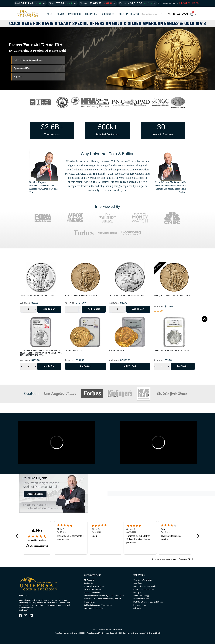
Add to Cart (49, 309)
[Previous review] (17, 536)
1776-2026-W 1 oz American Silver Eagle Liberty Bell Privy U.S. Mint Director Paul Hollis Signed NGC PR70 (41, 353)
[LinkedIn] (31, 616)
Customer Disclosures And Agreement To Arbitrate (104, 596)
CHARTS (135, 14)
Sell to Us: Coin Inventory (94, 589)
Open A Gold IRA (22, 68)
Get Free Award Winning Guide (28, 60)
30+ (163, 127)
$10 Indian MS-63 (117, 351)
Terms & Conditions (92, 593)
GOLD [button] (49, 14)
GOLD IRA (123, 14)
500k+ (108, 127)
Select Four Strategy (141, 596)
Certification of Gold (141, 599)
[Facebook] (20, 616)
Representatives (140, 605)
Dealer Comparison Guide (143, 589)
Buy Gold (18, 77)
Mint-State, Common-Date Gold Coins (148, 602)
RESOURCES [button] (108, 14)
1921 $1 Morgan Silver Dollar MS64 (171, 351)
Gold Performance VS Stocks (145, 586)
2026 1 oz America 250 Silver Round (126, 296)
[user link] (196, 14)
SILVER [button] (60, 14)
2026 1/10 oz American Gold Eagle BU (172, 296)
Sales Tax (137, 608)
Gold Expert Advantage (143, 580)
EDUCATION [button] (91, 14)
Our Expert (137, 593)
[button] (192, 14)
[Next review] (198, 536)
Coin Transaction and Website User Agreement (103, 599)
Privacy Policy (89, 602)
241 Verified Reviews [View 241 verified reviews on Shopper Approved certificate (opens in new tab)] (37, 540)
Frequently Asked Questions (95, 586)
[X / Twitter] (26, 616)
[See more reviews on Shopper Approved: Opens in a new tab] (170, 559)
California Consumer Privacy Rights (98, 605)
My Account (89, 580)
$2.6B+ (52, 127)
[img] (37, 536)
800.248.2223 (178, 14)
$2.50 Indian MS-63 (74, 351)
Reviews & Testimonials (94, 608)
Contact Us (89, 583)
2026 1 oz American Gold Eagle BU (81, 296)
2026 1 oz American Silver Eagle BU (38, 296)
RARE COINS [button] (74, 14)
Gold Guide (138, 583)
